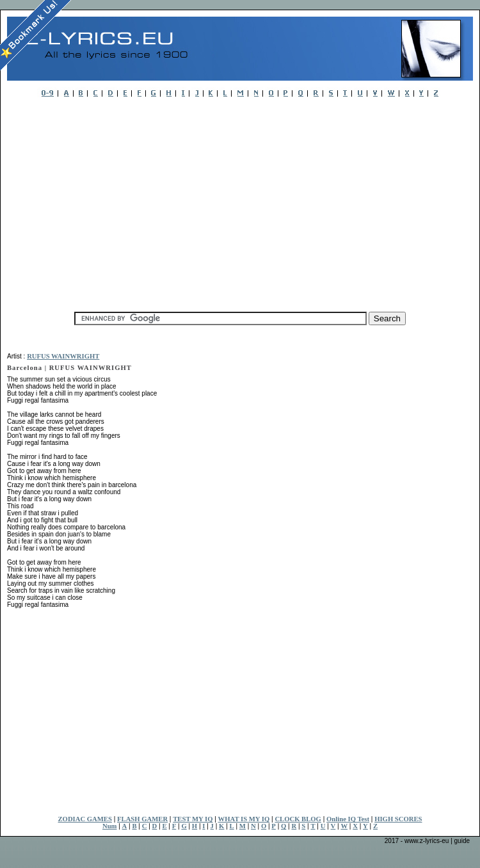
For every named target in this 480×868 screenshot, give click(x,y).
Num (110, 826)
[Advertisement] (188, 201)
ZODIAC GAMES (85, 819)
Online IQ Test (348, 819)
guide (462, 841)
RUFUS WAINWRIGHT (63, 356)
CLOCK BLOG (298, 819)
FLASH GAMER (142, 819)
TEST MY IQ (193, 819)
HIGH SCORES (398, 819)
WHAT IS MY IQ (244, 819)
